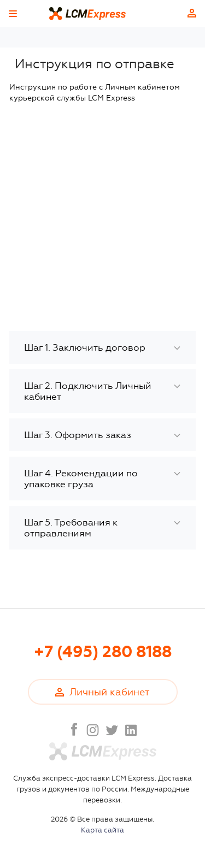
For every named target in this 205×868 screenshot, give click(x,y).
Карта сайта (102, 830)
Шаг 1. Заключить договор (85, 347)
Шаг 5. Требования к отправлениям (71, 528)
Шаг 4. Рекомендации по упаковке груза (81, 479)
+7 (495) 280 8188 (103, 652)
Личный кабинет (192, 13)
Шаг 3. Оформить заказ (78, 435)
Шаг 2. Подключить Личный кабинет (88, 391)
